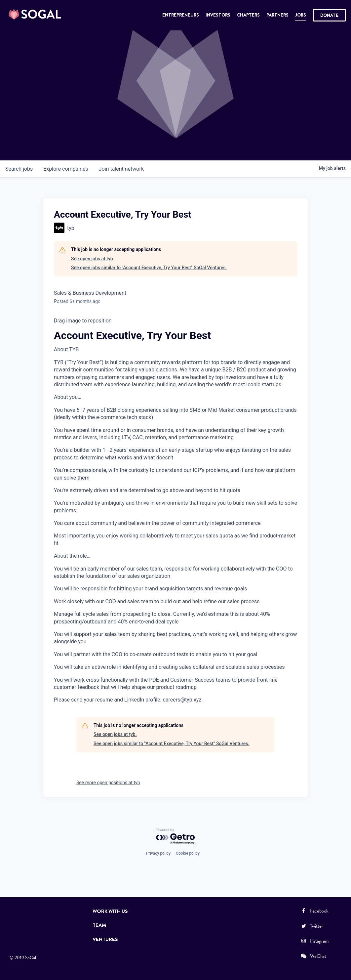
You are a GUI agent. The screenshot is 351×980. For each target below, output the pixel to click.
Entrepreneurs (181, 15)
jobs (19, 169)
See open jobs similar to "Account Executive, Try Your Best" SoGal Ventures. (149, 268)
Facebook (314, 911)
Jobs (301, 15)
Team (99, 925)
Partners (277, 15)
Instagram (314, 941)
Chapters (248, 15)
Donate (329, 15)
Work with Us (110, 911)
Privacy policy (158, 853)
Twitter (312, 926)
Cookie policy (188, 853)
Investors (218, 15)
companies (66, 169)
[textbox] (175, 511)
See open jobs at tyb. (93, 259)
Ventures (105, 939)
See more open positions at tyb (108, 783)
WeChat (313, 956)
